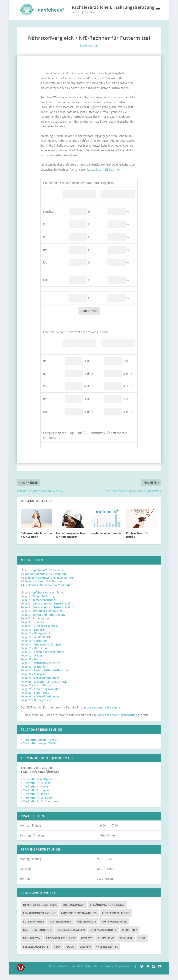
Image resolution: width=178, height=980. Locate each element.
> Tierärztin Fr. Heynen (36, 796)
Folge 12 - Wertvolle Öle (36, 643)
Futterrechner (89, 51)
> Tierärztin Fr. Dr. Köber (37, 803)
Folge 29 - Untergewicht (36, 706)
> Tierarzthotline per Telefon (39, 745)
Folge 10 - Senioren (33, 635)
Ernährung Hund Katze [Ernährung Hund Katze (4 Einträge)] (107, 910)
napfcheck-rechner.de (106, 539)
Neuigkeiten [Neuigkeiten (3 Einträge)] (32, 944)
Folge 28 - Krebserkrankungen (40, 702)
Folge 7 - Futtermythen (36, 624)
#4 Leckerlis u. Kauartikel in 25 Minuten (47, 591)
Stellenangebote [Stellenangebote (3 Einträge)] (36, 952)
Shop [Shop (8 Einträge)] (142, 944)
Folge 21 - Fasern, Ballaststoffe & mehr (46, 676)
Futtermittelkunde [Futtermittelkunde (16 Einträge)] (116, 919)
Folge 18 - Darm (31, 665)
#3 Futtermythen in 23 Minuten (41, 587)
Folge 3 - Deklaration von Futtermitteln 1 (47, 609)
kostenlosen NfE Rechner (104, 175)
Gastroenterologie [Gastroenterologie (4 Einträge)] (37, 935)
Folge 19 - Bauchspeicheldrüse (40, 668)
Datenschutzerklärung (99, 972)
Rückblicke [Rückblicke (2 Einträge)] (106, 944)
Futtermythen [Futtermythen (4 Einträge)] (33, 927)
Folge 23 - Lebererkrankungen (40, 683)
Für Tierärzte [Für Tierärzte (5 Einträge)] (86, 927)
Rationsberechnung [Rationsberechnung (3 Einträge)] (61, 944)
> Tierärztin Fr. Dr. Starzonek (39, 807)
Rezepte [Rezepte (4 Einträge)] (87, 944)
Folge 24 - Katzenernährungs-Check (44, 687)
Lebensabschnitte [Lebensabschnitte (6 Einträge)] (103, 935)
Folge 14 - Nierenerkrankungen (41, 650)
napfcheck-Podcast (43, 598)
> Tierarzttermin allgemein (38, 785)
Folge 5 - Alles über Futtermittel (41, 616)
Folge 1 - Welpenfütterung (38, 602)
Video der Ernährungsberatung (117, 720)
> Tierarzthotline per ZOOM (39, 749)
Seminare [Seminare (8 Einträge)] (126, 944)
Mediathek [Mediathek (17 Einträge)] (130, 935)
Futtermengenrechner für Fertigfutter (71, 540)
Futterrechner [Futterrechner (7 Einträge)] (60, 927)
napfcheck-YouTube (44, 576)
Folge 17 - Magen (32, 661)
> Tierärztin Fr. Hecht (34, 792)
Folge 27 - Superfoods (35, 698)
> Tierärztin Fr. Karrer (35, 799)
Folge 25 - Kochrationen (36, 691)
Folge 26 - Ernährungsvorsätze (40, 694)
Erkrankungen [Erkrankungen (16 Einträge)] (74, 910)
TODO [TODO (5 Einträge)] (71, 952)
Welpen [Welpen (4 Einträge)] (85, 952)
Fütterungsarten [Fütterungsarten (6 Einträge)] (114, 927)
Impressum (123, 972)
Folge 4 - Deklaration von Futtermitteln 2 (47, 613)
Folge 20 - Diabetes (33, 672)
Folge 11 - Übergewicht (36, 639)
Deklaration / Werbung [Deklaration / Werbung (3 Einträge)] (40, 910)
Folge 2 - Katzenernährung (38, 605)
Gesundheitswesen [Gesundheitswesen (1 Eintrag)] (71, 935)
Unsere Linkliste (59, 972)
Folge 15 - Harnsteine (35, 654)
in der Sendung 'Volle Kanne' (102, 713)
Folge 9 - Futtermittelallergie (39, 631)
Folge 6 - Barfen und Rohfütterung (43, 620)
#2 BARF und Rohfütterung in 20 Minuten (48, 583)
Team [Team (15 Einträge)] (58, 952)
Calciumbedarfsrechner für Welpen (36, 540)
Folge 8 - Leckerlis (32, 628)
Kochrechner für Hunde (137, 540)
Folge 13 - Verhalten (34, 646)
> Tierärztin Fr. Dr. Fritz (36, 788)
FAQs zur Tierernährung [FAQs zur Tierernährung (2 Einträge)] (79, 919)
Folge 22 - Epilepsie (33, 680)
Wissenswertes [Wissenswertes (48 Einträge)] (107, 952)
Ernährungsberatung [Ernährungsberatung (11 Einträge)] (39, 919)
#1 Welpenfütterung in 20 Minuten (43, 579)
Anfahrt (77, 972)
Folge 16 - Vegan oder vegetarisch (43, 657)
